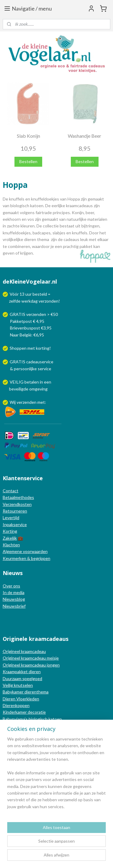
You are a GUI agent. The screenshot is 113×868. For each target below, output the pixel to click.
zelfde (15, 301)
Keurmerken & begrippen (27, 558)
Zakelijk (10, 538)
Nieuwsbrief (14, 606)
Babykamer (13, 692)
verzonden (49, 301)
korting (43, 348)
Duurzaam (13, 678)
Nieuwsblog (14, 599)
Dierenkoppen (16, 705)
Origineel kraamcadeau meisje (31, 658)
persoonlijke (25, 369)
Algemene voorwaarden (25, 551)
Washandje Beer (85, 136)
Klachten (11, 545)
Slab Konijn (28, 136)
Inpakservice (15, 524)
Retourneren (15, 511)
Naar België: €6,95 (27, 335)
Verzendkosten (17, 504)
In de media (14, 592)
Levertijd (11, 518)
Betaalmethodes (18, 497)
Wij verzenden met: (28, 402)
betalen (32, 382)
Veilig (8, 685)
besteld (40, 294)
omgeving (38, 389)
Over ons (11, 586)
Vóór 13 (17, 294)
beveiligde (19, 389)
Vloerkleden (27, 699)
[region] (56, 775)
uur (28, 294)
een (48, 382)
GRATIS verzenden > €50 (34, 314)
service (44, 369)
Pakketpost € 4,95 (24, 321)
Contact (11, 491)
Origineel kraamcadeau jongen (31, 665)
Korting (10, 531)
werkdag (30, 301)
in (41, 382)
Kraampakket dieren (22, 672)
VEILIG (17, 382)
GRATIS (18, 362)
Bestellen (28, 161)
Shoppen (18, 348)
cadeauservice (40, 362)
